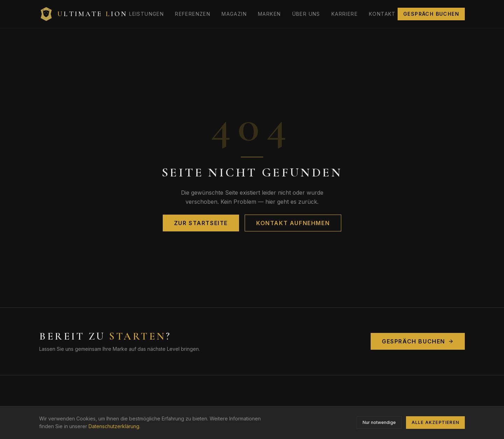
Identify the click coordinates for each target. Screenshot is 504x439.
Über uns (306, 14)
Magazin (234, 14)
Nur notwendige (379, 422)
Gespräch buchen (431, 14)
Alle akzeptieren (435, 422)
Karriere (345, 14)
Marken (269, 14)
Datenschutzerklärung (114, 426)
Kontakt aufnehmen (293, 223)
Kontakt (382, 14)
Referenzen (193, 14)
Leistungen (146, 14)
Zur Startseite (201, 223)
